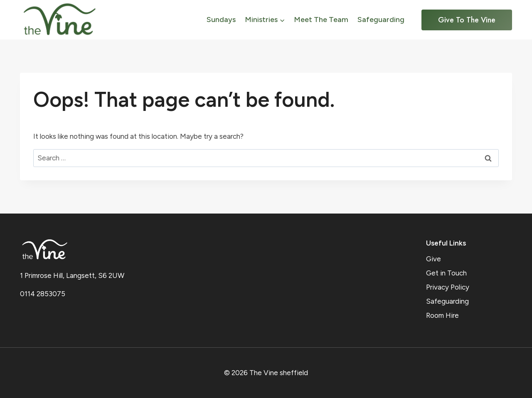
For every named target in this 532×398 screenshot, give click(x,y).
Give (433, 259)
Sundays (221, 20)
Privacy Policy (448, 287)
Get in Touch (446, 273)
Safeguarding (381, 20)
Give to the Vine (467, 20)
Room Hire (442, 315)
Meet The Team (321, 20)
